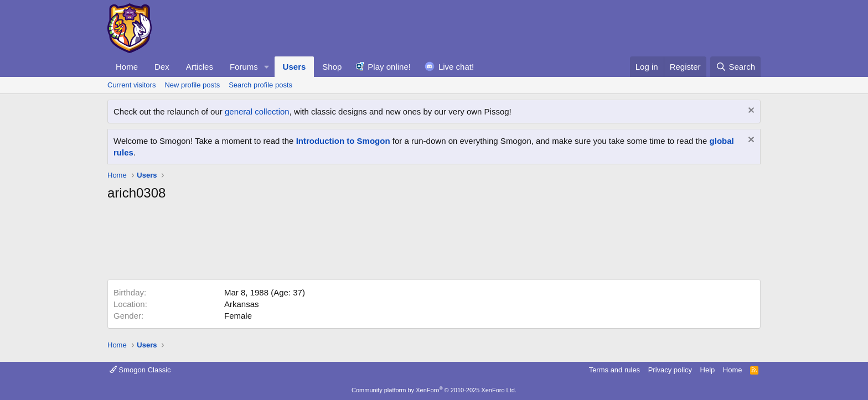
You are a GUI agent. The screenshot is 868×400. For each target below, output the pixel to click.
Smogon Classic (140, 370)
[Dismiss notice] (750, 111)
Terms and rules (614, 370)
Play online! (389, 67)
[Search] (735, 67)
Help (708, 370)
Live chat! (456, 67)
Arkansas (242, 304)
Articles (200, 67)
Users (294, 67)
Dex (162, 67)
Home (127, 67)
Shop (332, 67)
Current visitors (131, 85)
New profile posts (192, 85)
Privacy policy (670, 370)
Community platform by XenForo (434, 390)
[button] (267, 67)
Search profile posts (260, 85)
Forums (244, 67)
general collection (257, 111)
